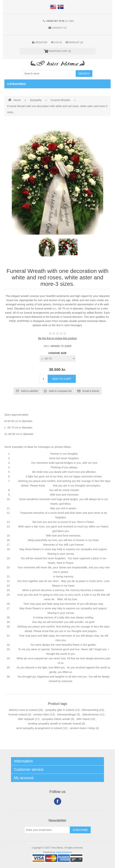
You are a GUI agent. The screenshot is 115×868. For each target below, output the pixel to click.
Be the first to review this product (57, 338)
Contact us (59, 28)
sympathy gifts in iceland (60, 710)
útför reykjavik (26, 719)
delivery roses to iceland (23, 710)
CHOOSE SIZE (58, 353)
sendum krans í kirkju (82, 728)
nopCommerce (64, 852)
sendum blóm (41, 714)
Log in (56, 42)
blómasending (90, 710)
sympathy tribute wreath (56, 719)
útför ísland (83, 719)
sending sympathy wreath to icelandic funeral (54, 724)
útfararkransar (91, 714)
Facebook (58, 801)
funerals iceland (18, 714)
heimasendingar (67, 714)
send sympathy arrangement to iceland (39, 728)
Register (40, 42)
